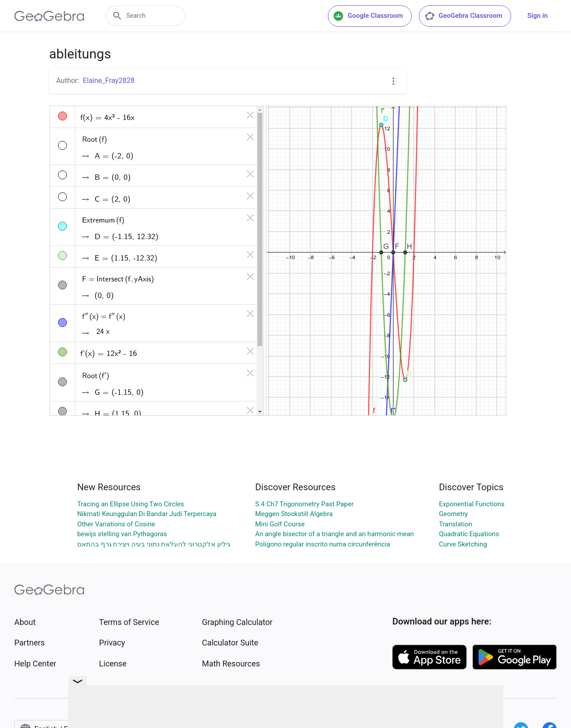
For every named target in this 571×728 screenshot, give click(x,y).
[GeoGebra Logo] (49, 16)
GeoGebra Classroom (463, 16)
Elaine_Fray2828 (109, 81)
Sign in (538, 16)
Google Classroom (368, 16)
